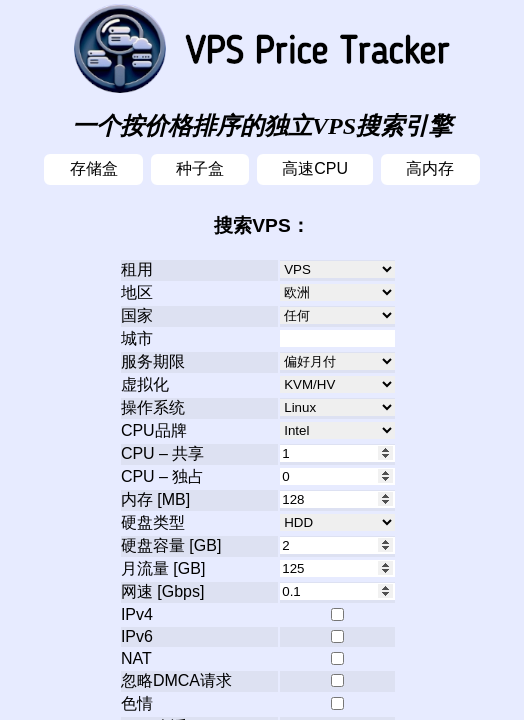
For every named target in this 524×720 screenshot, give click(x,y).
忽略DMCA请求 (176, 680)
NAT (136, 658)
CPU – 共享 (163, 453)
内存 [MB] (155, 499)
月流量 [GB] (163, 568)
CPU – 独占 (163, 476)
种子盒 (200, 168)
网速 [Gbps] (163, 591)
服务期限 (153, 361)
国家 (137, 315)
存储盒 (94, 168)
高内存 (430, 168)
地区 (137, 292)
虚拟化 (145, 384)
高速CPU (315, 168)
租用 (137, 269)
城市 (137, 338)
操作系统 (153, 407)
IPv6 (137, 636)
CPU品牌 (154, 430)
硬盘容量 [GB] (171, 545)
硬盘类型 (153, 522)
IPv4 (137, 614)
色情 (137, 703)
